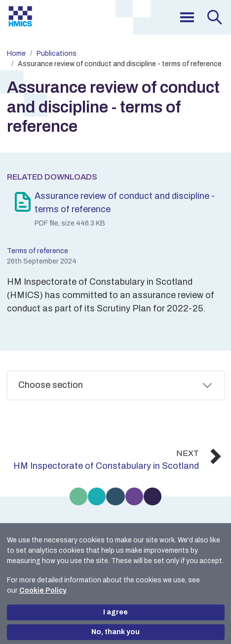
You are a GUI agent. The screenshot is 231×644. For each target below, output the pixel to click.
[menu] (187, 17)
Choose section (51, 385)
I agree (115, 612)
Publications (57, 54)
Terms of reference (38, 251)
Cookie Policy (43, 590)
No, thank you (115, 632)
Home (16, 54)
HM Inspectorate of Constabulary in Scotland (106, 466)
